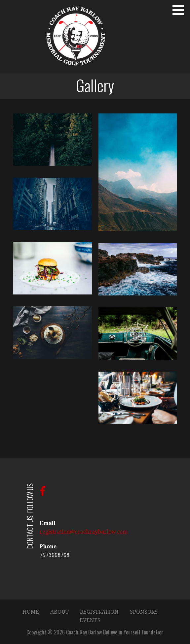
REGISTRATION (99, 612)
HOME (31, 612)
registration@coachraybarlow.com (84, 532)
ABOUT (59, 612)
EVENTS (90, 620)
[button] (180, 10)
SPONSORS (144, 612)
